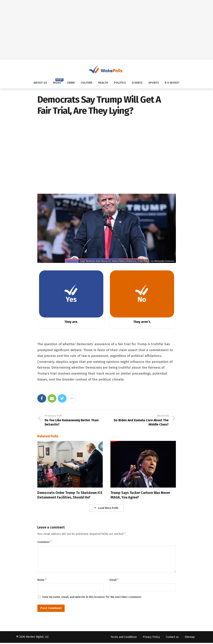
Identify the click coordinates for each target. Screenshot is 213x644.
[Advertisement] (106, 30)
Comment (45, 543)
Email (114, 581)
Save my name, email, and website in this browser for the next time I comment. (92, 598)
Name (42, 581)
